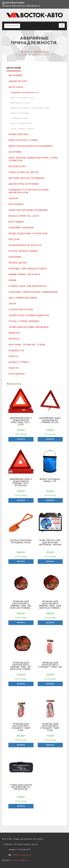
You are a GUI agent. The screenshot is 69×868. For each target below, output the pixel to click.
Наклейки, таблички (21, 228)
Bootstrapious (16, 860)
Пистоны (14, 239)
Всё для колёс (17, 166)
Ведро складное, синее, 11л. (50, 480)
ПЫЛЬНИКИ (15, 257)
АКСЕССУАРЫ (41, 52)
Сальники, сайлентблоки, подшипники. (33, 292)
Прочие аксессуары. (20, 113)
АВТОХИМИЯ (15, 75)
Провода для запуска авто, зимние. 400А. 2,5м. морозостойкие (50, 605)
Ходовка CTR (16, 351)
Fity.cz (26, 860)
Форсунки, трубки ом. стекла (27, 345)
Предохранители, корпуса (25, 245)
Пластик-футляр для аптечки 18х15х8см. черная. (50, 542)
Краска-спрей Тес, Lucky (24, 216)
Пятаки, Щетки (18, 263)
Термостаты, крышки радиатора (29, 315)
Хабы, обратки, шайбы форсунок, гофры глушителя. (33, 159)
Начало (25, 52)
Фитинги (14, 339)
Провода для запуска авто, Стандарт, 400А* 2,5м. (21, 727)
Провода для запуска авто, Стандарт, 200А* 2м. (50, 665)
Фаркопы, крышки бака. (22, 123)
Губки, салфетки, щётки (23, 172)
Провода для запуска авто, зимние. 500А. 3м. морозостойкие (21, 666)
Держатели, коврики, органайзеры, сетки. (30, 108)
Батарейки (15, 152)
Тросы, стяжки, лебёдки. (24, 321)
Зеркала (14, 198)
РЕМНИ (13, 280)
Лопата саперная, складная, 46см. (21, 541)
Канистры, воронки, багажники (28, 210)
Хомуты (13, 356)
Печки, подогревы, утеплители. (28, 234)
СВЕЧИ (12, 304)
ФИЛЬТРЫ (14, 333)
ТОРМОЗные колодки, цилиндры (29, 327)
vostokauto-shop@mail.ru (21, 855)
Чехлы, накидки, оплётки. (23, 129)
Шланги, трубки (18, 362)
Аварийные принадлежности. (25, 92)
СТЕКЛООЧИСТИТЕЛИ (21, 310)
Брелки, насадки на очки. (23, 98)
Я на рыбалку (17, 374)
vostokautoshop (13, 3)
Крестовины (16, 222)
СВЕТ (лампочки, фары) (23, 298)
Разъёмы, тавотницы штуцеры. (28, 269)
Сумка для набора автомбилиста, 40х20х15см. (21, 787)
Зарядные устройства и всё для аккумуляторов (29, 191)
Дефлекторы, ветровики (24, 184)
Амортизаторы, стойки (23, 140)
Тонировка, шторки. (20, 118)
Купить (21, 439)
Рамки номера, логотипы (24, 274)
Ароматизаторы (19, 134)
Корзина (12, 26)
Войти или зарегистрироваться (21, 6)
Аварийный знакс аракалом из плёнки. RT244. (50, 420)
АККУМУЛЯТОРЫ (18, 81)
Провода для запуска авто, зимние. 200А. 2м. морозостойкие (21, 605)
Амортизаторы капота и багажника (31, 146)
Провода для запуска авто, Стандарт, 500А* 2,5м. (50, 727)
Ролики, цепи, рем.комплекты (27, 286)
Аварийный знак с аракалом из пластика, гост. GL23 (21, 421)
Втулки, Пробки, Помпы (23, 251)
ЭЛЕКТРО (14, 368)
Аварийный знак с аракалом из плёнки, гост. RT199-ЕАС (21, 482)
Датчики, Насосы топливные (26, 178)
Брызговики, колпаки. (21, 103)
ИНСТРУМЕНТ (16, 204)
